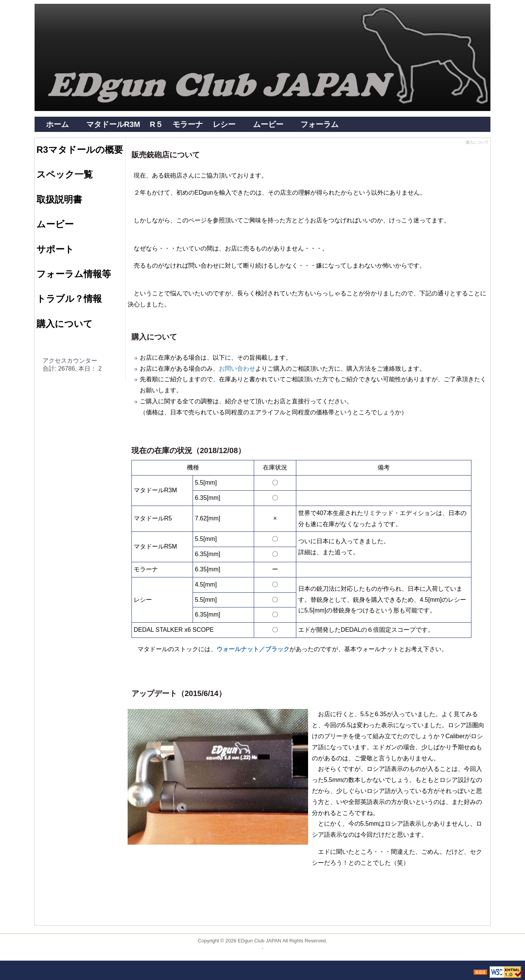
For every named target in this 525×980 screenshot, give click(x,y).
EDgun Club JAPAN (260, 941)
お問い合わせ (237, 369)
